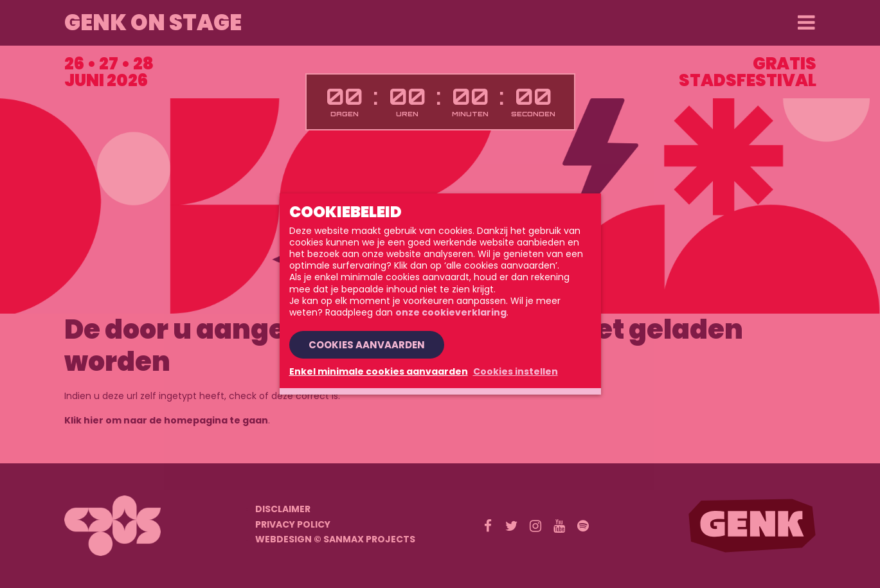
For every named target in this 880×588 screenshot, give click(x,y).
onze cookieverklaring (451, 312)
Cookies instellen (516, 371)
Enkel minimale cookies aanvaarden (379, 371)
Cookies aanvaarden (367, 345)
